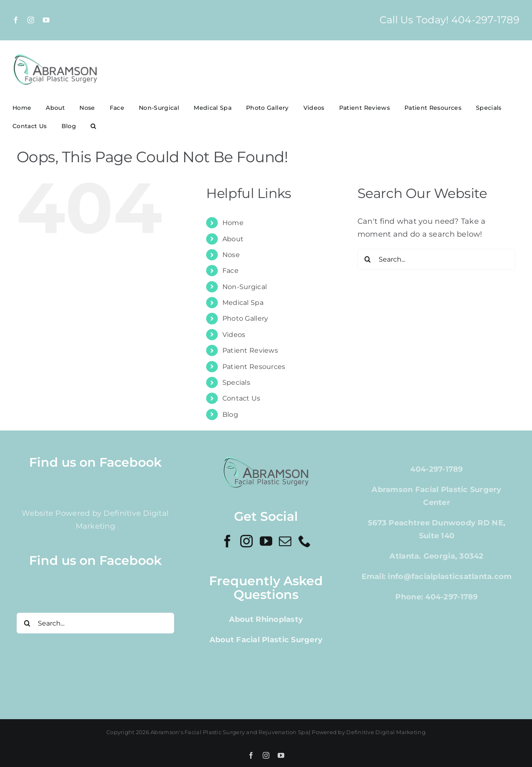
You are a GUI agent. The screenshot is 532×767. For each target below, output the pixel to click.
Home (233, 223)
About (233, 239)
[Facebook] (227, 541)
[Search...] (436, 259)
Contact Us (241, 398)
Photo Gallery (245, 318)
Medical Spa (243, 303)
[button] (93, 126)
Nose (231, 255)
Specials (236, 382)
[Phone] (305, 541)
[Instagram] (246, 541)
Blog (230, 414)
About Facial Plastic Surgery (266, 640)
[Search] (368, 259)
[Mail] (285, 541)
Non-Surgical (245, 287)
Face (230, 271)
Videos (234, 335)
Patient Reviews (250, 350)
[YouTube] (266, 541)
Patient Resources (254, 367)
